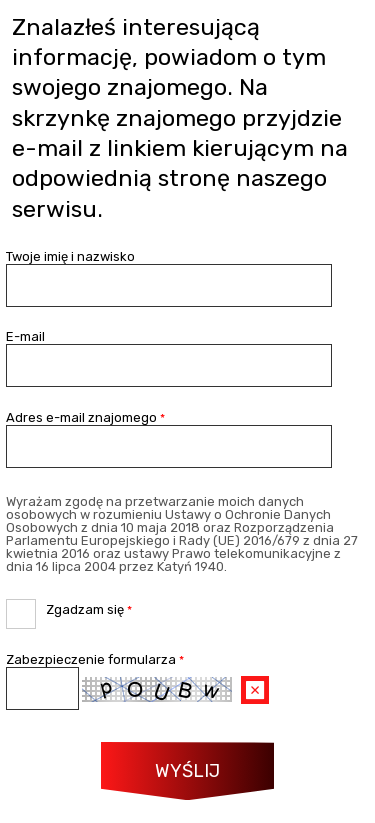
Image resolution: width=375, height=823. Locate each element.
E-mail (25, 336)
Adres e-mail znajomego (85, 417)
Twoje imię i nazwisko (70, 256)
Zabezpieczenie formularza (95, 659)
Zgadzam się (69, 608)
